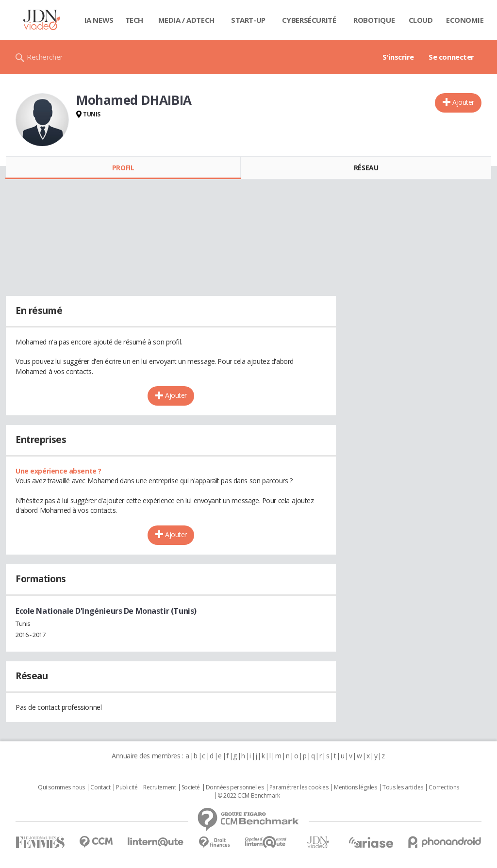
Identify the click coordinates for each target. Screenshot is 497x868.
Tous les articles (403, 787)
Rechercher (45, 57)
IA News (99, 20)
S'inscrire (398, 57)
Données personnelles (235, 787)
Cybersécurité (309, 20)
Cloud (421, 20)
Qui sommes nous (61, 787)
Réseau (366, 168)
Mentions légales (355, 787)
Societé (191, 787)
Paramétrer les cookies (299, 787)
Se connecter (451, 57)
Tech (134, 20)
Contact (100, 787)
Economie (465, 20)
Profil (123, 168)
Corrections (444, 787)
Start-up (248, 20)
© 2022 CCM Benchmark (249, 796)
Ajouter (463, 102)
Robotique (374, 20)
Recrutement (159, 787)
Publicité (127, 787)
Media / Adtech (186, 20)
